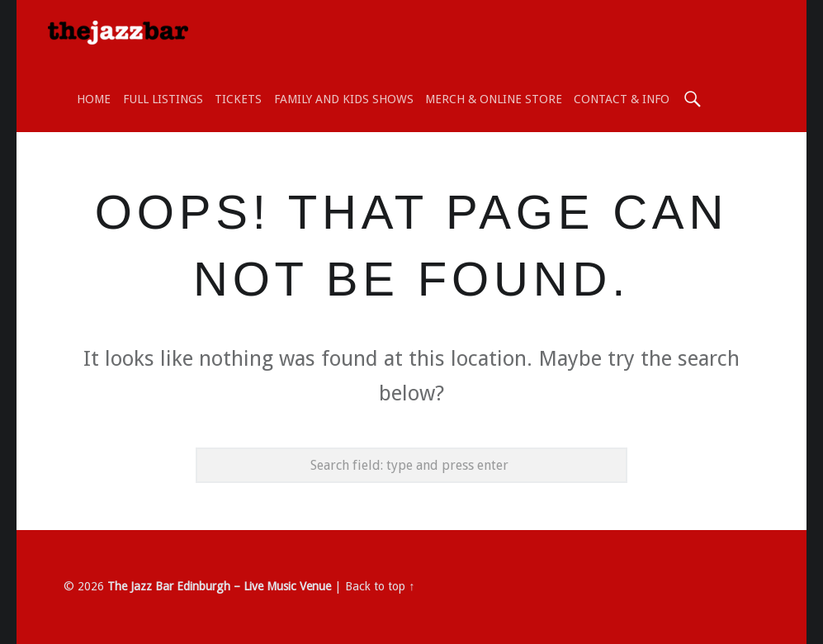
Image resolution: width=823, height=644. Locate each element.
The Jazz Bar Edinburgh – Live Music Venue (219, 586)
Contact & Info (622, 99)
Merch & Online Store (494, 99)
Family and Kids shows (344, 99)
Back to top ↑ (380, 586)
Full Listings (163, 99)
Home (94, 99)
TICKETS (238, 99)
